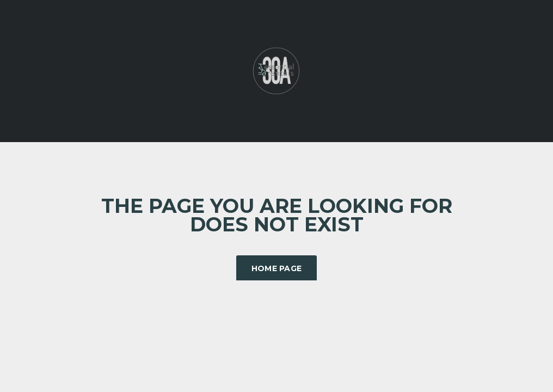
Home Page (277, 268)
